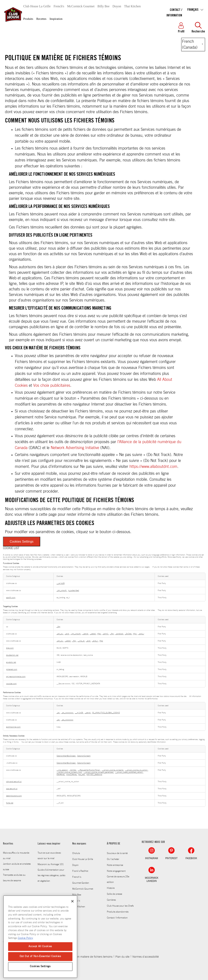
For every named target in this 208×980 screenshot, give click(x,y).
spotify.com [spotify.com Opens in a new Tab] (11, 598)
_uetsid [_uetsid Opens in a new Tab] (93, 634)
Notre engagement (116, 871)
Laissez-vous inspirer (49, 844)
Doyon (117, 6)
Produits (28, 19)
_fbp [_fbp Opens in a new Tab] (58, 627)
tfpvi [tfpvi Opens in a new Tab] (135, 634)
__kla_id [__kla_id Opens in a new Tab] (81, 641)
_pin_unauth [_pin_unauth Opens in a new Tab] (62, 591)
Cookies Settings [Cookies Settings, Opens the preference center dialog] (40, 966)
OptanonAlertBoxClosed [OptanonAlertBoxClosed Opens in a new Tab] (66, 756)
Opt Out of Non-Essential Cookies (40, 956)
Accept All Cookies (40, 946)
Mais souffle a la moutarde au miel (16, 856)
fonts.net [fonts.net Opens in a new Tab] (10, 803)
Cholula (76, 853)
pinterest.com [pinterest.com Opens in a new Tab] (12, 670)
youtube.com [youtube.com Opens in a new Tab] (11, 684)
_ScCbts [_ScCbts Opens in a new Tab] (128, 634)
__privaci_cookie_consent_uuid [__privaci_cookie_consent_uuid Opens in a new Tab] (69, 772)
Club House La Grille (37, 6)
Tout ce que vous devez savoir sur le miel (49, 856)
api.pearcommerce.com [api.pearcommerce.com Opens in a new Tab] (16, 677)
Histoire (111, 888)
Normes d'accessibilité (146, 957)
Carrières (111, 900)
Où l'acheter (113, 859)
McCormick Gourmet (81, 6)
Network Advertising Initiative (75, 448)
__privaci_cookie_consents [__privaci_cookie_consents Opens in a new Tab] (113, 770)
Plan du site (122, 957)
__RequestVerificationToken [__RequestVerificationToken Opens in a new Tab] (89, 770)
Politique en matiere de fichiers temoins (89, 957)
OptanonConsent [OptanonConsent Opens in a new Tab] (84, 756)
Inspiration (56, 19)
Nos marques (79, 844)
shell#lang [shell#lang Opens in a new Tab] (61, 775)
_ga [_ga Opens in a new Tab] (58, 713)
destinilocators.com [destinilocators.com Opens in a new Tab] (14, 796)
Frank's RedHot (80, 871)
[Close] (72, 901)
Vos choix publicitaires (52, 386)
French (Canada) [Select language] (190, 45)
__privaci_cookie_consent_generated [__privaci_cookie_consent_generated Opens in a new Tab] (99, 772)
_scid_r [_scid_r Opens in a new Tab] (141, 634)
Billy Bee (104, 6)
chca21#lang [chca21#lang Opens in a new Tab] (72, 775)
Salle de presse (114, 894)
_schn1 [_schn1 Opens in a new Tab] (106, 634)
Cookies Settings (22, 542)
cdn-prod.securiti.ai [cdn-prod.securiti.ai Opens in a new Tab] (14, 782)
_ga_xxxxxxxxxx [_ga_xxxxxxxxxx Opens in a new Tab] (68, 713)
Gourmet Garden (81, 883)
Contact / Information (117, 918)
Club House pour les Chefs (120, 906)
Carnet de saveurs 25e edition (118, 879)
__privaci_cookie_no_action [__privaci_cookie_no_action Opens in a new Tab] (137, 770)
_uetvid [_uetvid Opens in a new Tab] (85, 634)
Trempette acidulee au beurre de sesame (14, 878)
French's (59, 6)
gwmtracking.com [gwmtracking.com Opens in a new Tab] (13, 727)
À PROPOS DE (113, 844)
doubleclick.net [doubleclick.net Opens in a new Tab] (12, 655)
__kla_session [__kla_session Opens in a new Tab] (62, 770)
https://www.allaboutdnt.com (153, 467)
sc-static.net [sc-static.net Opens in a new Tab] (11, 662)
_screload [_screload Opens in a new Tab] (120, 634)
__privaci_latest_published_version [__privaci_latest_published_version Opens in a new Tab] (129, 772)
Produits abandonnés (118, 912)
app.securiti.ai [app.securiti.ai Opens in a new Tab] (12, 789)
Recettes (41, 19)
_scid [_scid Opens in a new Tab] (67, 634)
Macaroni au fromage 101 (51, 864)
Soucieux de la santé (117, 853)
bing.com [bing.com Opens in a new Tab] (10, 648)
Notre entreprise (115, 865)
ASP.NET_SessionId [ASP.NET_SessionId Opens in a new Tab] (94, 775)
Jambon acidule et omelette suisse (17, 867)
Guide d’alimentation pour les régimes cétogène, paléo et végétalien (51, 875)
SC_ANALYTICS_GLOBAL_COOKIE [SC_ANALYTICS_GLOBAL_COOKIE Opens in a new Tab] (106, 713)
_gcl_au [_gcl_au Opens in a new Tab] (60, 634)
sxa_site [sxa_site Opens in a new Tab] (82, 775)
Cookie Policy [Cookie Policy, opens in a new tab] (25, 938)
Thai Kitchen (132, 6)
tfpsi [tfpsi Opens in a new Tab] (99, 634)
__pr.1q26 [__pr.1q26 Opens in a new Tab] (61, 583)
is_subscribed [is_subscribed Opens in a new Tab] (74, 591)
